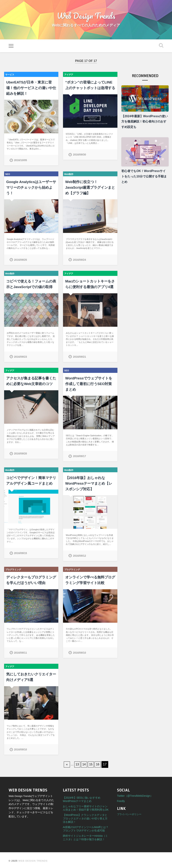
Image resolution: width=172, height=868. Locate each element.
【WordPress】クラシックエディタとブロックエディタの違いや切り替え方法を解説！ (85, 817)
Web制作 (69, 176)
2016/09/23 (21, 357)
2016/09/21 (80, 357)
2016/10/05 (21, 162)
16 (99, 763)
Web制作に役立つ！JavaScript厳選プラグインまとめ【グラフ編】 (89, 189)
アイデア (69, 77)
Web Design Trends (86, 17)
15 (92, 763)
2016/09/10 (80, 652)
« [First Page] (65, 763)
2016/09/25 (21, 261)
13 (77, 763)
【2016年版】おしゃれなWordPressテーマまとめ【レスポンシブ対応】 (89, 483)
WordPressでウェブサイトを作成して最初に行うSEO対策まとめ (89, 384)
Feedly (121, 800)
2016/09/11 (21, 652)
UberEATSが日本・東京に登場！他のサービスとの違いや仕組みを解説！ (30, 90)
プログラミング (14, 569)
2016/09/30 (80, 156)
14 (84, 763)
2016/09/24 (80, 261)
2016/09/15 (21, 553)
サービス (11, 77)
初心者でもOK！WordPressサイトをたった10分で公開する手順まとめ (144, 179)
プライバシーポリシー (129, 813)
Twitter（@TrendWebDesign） (135, 794)
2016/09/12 (80, 555)
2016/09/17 (80, 456)
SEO (8, 176)
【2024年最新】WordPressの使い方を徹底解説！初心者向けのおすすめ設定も (145, 124)
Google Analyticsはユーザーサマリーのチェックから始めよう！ (30, 189)
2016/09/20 (21, 454)
